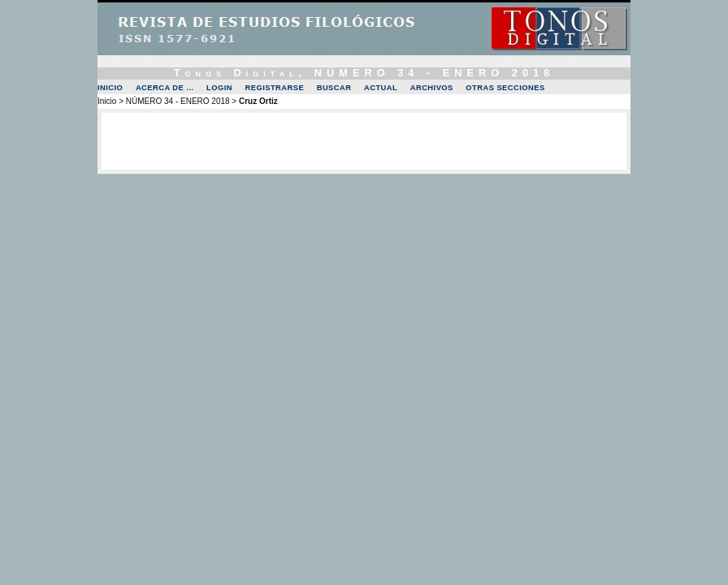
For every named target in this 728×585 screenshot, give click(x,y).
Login (219, 88)
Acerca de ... (165, 88)
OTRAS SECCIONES (505, 88)
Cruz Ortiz (258, 101)
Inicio (110, 88)
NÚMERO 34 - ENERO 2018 (178, 101)
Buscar (334, 88)
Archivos (432, 88)
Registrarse (275, 88)
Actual (381, 88)
